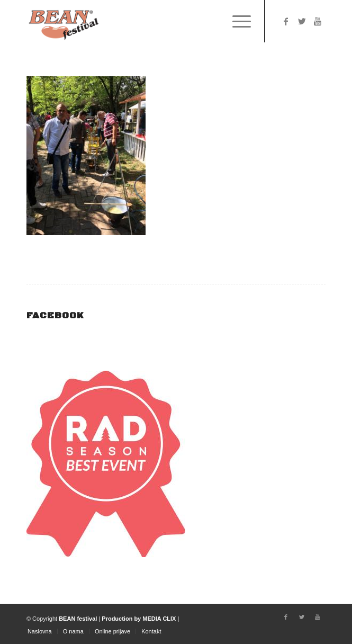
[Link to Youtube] (318, 21)
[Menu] (236, 21)
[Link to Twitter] (302, 21)
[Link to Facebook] (286, 21)
